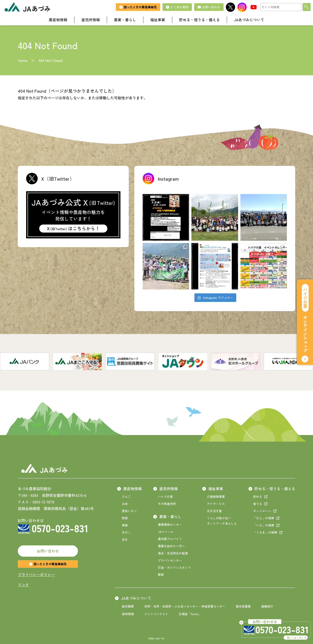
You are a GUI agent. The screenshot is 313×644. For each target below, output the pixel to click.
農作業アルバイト (170, 539)
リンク (23, 585)
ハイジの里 (165, 497)
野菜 (125, 518)
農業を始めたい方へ (171, 546)
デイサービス (216, 504)
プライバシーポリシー (36, 574)
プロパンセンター (170, 560)
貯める (260, 497)
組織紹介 (267, 606)
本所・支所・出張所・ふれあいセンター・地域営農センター (185, 606)
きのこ (126, 532)
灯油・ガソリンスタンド (174, 567)
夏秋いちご (129, 511)
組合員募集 (243, 606)
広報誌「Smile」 (190, 614)
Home (23, 60)
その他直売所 (167, 504)
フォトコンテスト (156, 614)
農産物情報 (129, 489)
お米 (125, 504)
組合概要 (128, 606)
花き (125, 539)
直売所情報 (166, 489)
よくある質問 (177, 7)
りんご (126, 497)
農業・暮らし (167, 516)
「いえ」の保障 (266, 525)
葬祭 (161, 575)
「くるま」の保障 (268, 532)
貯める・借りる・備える (272, 489)
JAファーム (166, 532)
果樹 (125, 525)
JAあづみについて (133, 598)
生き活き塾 (214, 511)
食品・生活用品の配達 (173, 553)
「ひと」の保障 (266, 518)
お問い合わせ (48, 551)
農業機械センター (170, 524)
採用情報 (128, 614)
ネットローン (265, 511)
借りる (260, 504)
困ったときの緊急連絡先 (48, 564)
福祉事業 (213, 489)
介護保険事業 (216, 497)
